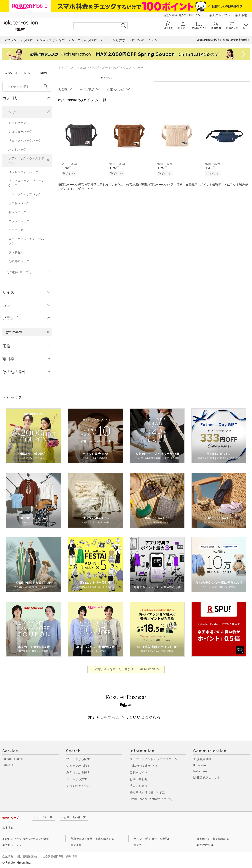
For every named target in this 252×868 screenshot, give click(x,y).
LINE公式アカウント (207, 778)
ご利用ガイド (139, 772)
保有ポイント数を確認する (213, 839)
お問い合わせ (139, 779)
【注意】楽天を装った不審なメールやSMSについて (126, 669)
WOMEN (11, 73)
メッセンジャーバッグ (23, 172)
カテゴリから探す (78, 772)
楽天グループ (218, 15)
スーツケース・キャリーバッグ (26, 241)
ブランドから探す (78, 759)
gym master (78, 68)
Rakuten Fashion (13, 759)
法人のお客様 (139, 786)
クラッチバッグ (19, 221)
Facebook (200, 766)
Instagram (200, 771)
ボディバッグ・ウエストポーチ (26, 161)
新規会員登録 (202, 759)
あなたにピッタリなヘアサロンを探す (26, 839)
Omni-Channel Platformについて (151, 799)
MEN (27, 73)
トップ (63, 68)
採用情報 (72, 856)
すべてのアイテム (78, 786)
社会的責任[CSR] (52, 856)
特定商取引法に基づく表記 (147, 792)
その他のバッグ (19, 261)
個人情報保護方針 (28, 856)
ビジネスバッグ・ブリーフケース (26, 183)
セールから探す (77, 779)
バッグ (11, 112)
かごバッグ (16, 230)
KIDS (44, 73)
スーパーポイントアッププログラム (153, 759)
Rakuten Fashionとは (144, 766)
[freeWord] (27, 87)
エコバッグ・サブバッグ (25, 194)
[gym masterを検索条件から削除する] (48, 332)
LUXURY (8, 765)
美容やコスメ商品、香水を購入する (92, 839)
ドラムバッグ (17, 212)
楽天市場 (241, 15)
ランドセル (16, 252)
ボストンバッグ (19, 203)
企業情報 (8, 856)
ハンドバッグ (17, 150)
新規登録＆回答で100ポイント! (184, 15)
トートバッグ (17, 123)
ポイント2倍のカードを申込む (152, 839)
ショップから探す (78, 766)
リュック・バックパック (25, 141)
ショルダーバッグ (20, 132)
